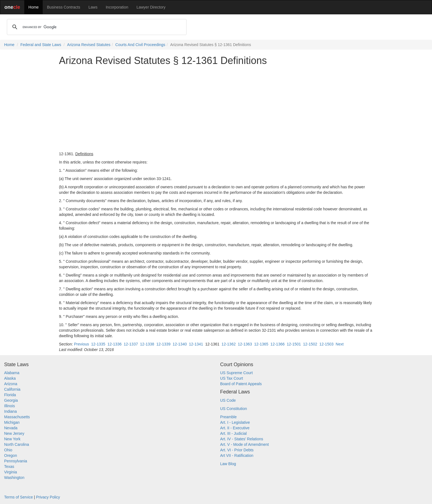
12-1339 (163, 344)
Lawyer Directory (151, 7)
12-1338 (147, 344)
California (12, 389)
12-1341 (196, 344)
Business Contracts (64, 7)
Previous (81, 344)
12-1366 (278, 344)
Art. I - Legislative (235, 422)
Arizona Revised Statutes (89, 45)
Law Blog (228, 464)
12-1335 (98, 344)
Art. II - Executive (235, 428)
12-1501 (294, 344)
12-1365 (261, 344)
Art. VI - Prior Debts (237, 450)
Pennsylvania (16, 461)
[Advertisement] (216, 109)
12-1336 (114, 344)
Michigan (12, 422)
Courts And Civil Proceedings (140, 45)
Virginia (10, 472)
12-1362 (229, 344)
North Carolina (17, 444)
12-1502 (310, 344)
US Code (228, 400)
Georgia (11, 400)
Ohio (8, 450)
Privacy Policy (48, 497)
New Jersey (14, 433)
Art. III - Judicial (233, 433)
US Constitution (233, 409)
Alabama (12, 373)
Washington (14, 478)
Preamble (228, 417)
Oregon (11, 455)
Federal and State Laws (41, 45)
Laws (93, 7)
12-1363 (245, 344)
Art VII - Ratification (237, 455)
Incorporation (117, 7)
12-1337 (131, 344)
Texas (9, 467)
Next (340, 344)
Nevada (11, 428)
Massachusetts (17, 417)
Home (33, 7)
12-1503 (326, 344)
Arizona (11, 384)
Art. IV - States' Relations (242, 439)
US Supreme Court (236, 373)
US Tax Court (232, 378)
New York (12, 439)
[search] (96, 27)
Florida (10, 395)
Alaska (10, 378)
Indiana (10, 411)
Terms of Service (18, 497)
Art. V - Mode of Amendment (245, 444)
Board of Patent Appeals (241, 384)
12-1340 (180, 344)
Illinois (10, 406)
